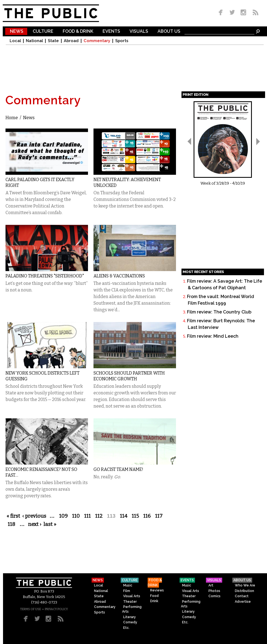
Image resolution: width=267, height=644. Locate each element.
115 (135, 516)
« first (13, 516)
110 (76, 516)
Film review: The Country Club (219, 312)
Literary (130, 617)
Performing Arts (132, 609)
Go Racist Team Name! (118, 469)
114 (124, 516)
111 (87, 516)
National (34, 41)
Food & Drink (78, 32)
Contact (242, 596)
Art (211, 585)
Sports (122, 41)
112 (99, 516)
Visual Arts (132, 596)
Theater (130, 602)
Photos (214, 591)
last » (50, 524)
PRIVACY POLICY (56, 609)
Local (15, 41)
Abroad (71, 41)
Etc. (126, 628)
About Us (169, 32)
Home (12, 118)
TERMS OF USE (31, 609)
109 (63, 516)
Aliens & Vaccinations (119, 276)
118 (11, 524)
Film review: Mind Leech (213, 336)
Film (127, 591)
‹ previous (34, 516)
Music (128, 585)
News (17, 32)
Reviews (157, 590)
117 (159, 516)
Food (154, 596)
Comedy (130, 622)
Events (111, 32)
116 (147, 516)
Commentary (97, 41)
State (53, 41)
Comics (214, 596)
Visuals (139, 32)
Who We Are (245, 585)
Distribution (244, 591)
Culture (43, 32)
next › (35, 524)
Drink (154, 601)
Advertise (243, 602)
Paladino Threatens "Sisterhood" (45, 276)
